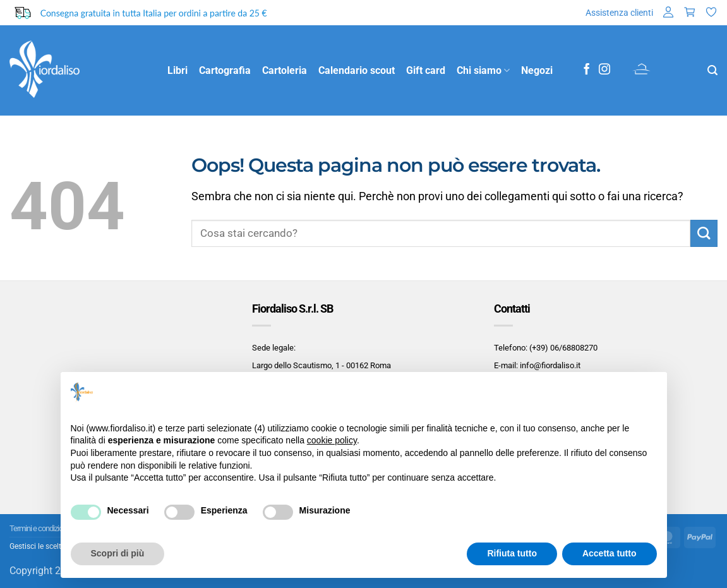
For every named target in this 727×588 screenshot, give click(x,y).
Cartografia (225, 70)
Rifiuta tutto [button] (512, 553)
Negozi (537, 70)
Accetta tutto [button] (610, 553)
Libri (177, 70)
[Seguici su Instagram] (604, 70)
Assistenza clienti (619, 13)
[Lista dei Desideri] (711, 13)
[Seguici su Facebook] (587, 70)
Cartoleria (285, 70)
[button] (668, 13)
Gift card (426, 70)
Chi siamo (483, 71)
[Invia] (704, 233)
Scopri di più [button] (118, 553)
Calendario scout (357, 70)
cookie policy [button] (332, 440)
